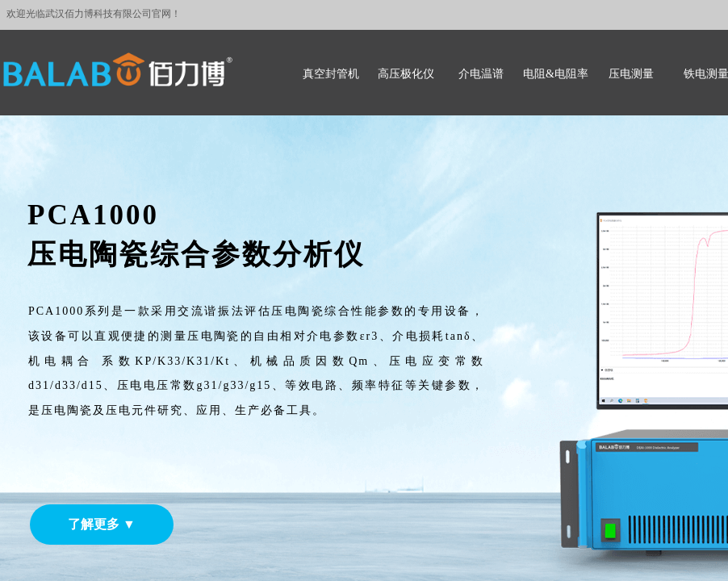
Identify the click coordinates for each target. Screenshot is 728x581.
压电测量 (631, 74)
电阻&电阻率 (556, 74)
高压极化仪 (406, 74)
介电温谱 (481, 74)
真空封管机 (331, 74)
